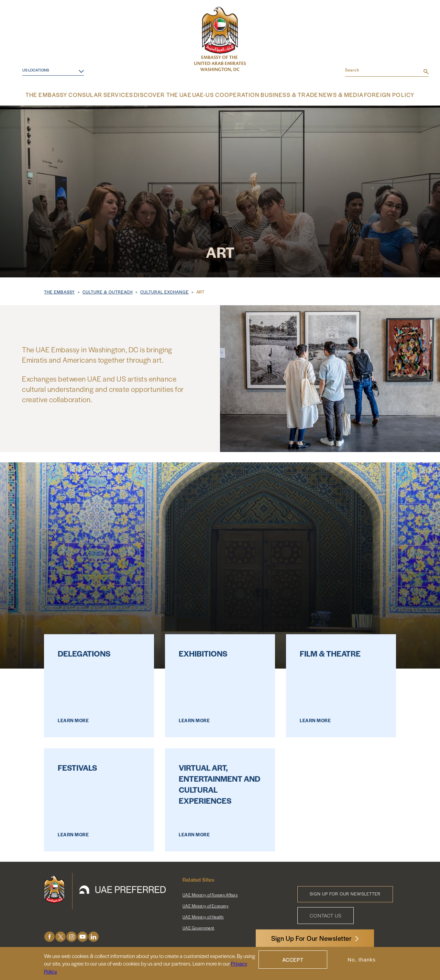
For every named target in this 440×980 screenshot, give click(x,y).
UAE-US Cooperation (224, 94)
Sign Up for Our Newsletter (345, 893)
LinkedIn (93, 936)
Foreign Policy (377, 94)
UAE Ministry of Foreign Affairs (210, 894)
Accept (293, 960)
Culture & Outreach (108, 291)
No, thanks (362, 960)
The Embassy (61, 94)
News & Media (331, 94)
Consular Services (111, 94)
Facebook (49, 936)
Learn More (73, 719)
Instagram (71, 936)
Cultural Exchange (164, 291)
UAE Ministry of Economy (206, 905)
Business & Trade (282, 94)
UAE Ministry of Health (203, 916)
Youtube (82, 936)
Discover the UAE (167, 94)
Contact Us (326, 914)
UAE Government (199, 927)
